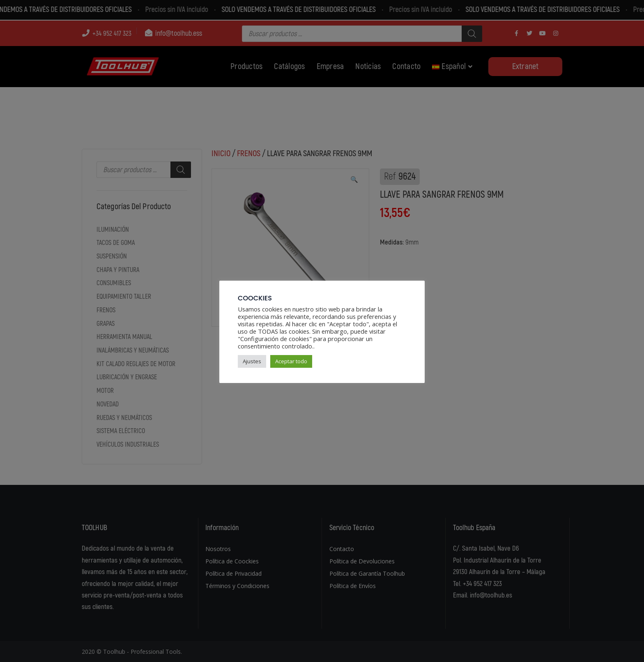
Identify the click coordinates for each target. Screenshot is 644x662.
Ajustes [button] (252, 361)
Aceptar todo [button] (291, 361)
